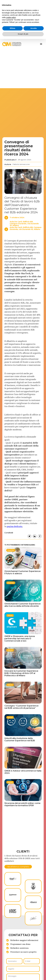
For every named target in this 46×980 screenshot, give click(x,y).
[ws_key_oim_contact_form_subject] (23, 969)
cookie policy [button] (11, 17)
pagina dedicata (14, 526)
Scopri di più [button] (23, 34)
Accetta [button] (34, 28)
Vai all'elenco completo (18, 867)
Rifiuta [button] (13, 28)
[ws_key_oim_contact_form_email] (32, 961)
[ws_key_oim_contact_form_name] (14, 961)
